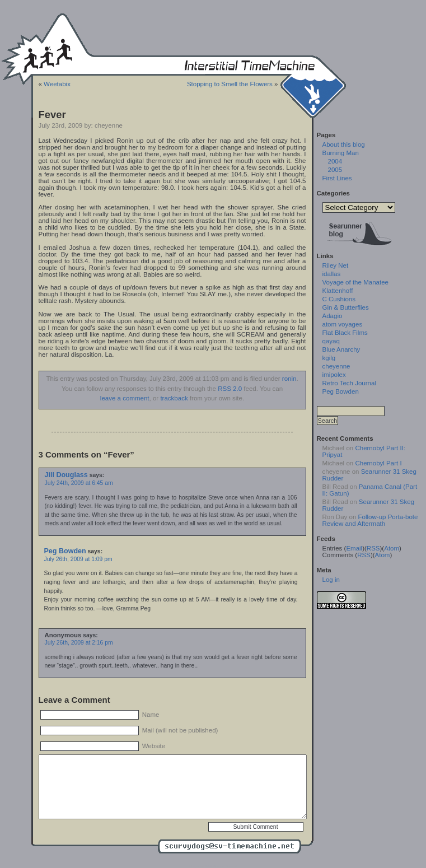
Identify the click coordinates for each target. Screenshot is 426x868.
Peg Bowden (65, 551)
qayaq (331, 341)
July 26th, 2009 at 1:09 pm (78, 559)
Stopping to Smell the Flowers (230, 84)
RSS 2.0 (230, 389)
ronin (289, 379)
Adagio (333, 316)
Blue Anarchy (341, 349)
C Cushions (339, 299)
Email (354, 548)
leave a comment (125, 398)
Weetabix (57, 84)
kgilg (329, 358)
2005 (335, 170)
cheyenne (336, 366)
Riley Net (336, 265)
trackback (174, 398)
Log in (331, 580)
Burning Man (341, 153)
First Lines (337, 178)
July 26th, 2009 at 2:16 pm (79, 643)
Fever (52, 115)
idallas (332, 274)
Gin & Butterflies (346, 307)
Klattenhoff (338, 291)
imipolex (334, 375)
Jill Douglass (66, 475)
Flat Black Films (345, 333)
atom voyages (343, 324)
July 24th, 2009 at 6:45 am (79, 483)
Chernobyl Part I (378, 463)
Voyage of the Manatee (355, 282)
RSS (373, 548)
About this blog (344, 144)
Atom (392, 548)
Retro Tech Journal (349, 383)
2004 (335, 161)
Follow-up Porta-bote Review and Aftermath (370, 520)
